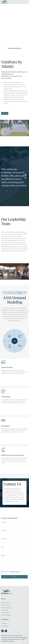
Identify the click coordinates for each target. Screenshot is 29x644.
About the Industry (6, 605)
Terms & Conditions (6, 615)
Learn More (5, 113)
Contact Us (4, 623)
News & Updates (5, 626)
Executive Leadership (7, 608)
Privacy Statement (6, 613)
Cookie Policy (5, 610)
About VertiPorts (5, 603)
